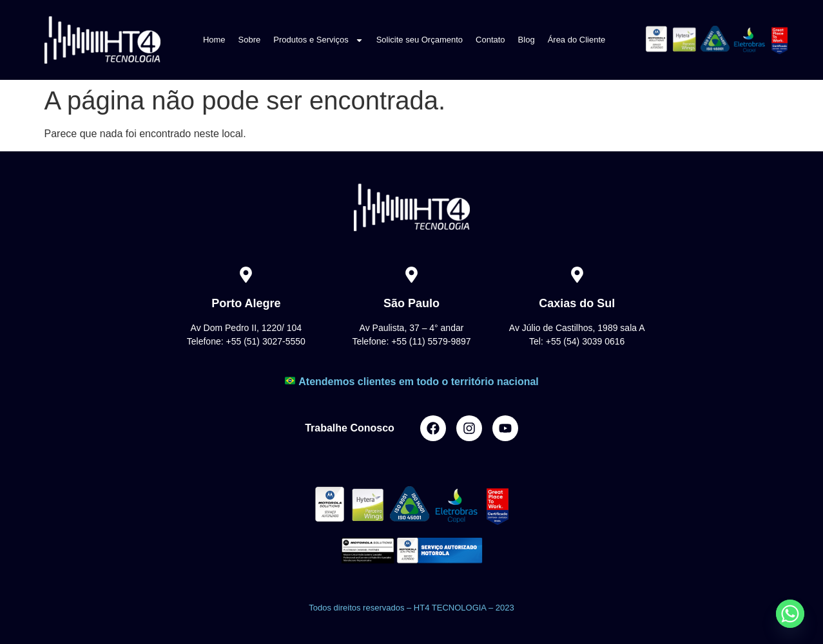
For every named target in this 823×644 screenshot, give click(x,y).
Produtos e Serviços (318, 40)
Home (214, 40)
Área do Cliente (577, 40)
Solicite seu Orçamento (420, 40)
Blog (527, 40)
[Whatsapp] (790, 614)
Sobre (250, 40)
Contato (490, 40)
